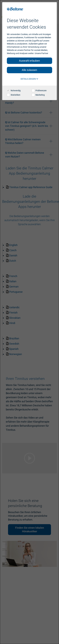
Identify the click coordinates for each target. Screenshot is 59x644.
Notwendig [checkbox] (14, 91)
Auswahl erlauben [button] (29, 61)
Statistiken (14, 95)
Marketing (38, 95)
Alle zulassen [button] (29, 70)
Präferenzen (39, 91)
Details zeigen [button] (29, 79)
